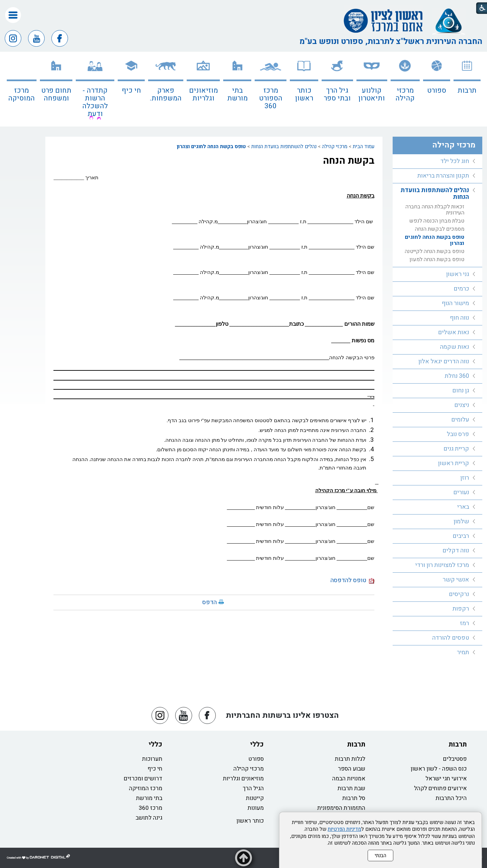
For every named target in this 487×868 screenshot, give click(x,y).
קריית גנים (456, 449)
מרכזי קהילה (405, 94)
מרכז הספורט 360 (271, 98)
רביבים (461, 536)
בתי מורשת (237, 94)
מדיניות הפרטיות (344, 829)
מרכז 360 (150, 808)
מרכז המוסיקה (21, 94)
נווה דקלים (456, 551)
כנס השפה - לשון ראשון (439, 769)
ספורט (437, 90)
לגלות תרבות (350, 759)
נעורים (461, 492)
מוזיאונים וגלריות (203, 94)
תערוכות (152, 759)
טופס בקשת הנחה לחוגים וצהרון (211, 146)
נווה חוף (459, 318)
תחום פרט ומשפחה (56, 94)
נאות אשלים (454, 332)
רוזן (465, 478)
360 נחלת (457, 376)
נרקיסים (459, 594)
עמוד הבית (364, 146)
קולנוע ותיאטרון (372, 94)
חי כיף (131, 90)
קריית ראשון (454, 463)
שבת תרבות (351, 788)
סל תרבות (354, 798)
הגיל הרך (253, 788)
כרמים (461, 289)
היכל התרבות (451, 798)
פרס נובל (458, 434)
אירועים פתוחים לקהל (440, 788)
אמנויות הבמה (349, 779)
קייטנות (255, 798)
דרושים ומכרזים (143, 779)
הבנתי (380, 855)
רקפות (461, 609)
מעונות (256, 808)
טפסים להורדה (451, 638)
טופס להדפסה (352, 580)
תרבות (467, 90)
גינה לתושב (149, 818)
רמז (465, 623)
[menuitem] (467, 89)
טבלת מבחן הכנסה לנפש (437, 221)
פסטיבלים (455, 759)
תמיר (463, 652)
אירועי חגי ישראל (446, 779)
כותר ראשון (304, 94)
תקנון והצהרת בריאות (443, 176)
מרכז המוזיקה (146, 788)
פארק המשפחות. (166, 94)
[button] (13, 15)
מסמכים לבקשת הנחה (440, 229)
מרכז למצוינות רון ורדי (442, 565)
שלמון (461, 521)
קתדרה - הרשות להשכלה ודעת (95, 102)
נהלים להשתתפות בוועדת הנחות (284, 146)
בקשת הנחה (349, 161)
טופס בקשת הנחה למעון (437, 259)
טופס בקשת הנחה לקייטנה (435, 251)
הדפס (210, 602)
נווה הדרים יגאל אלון (444, 361)
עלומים (460, 420)
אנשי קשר (456, 580)
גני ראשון (458, 274)
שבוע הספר (352, 769)
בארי (463, 507)
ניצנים (462, 405)
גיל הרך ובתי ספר (337, 94)
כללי (257, 744)
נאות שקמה (455, 347)
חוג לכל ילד (455, 161)
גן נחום (461, 391)
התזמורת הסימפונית (341, 808)
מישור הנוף (455, 303)
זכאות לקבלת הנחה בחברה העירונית (435, 210)
